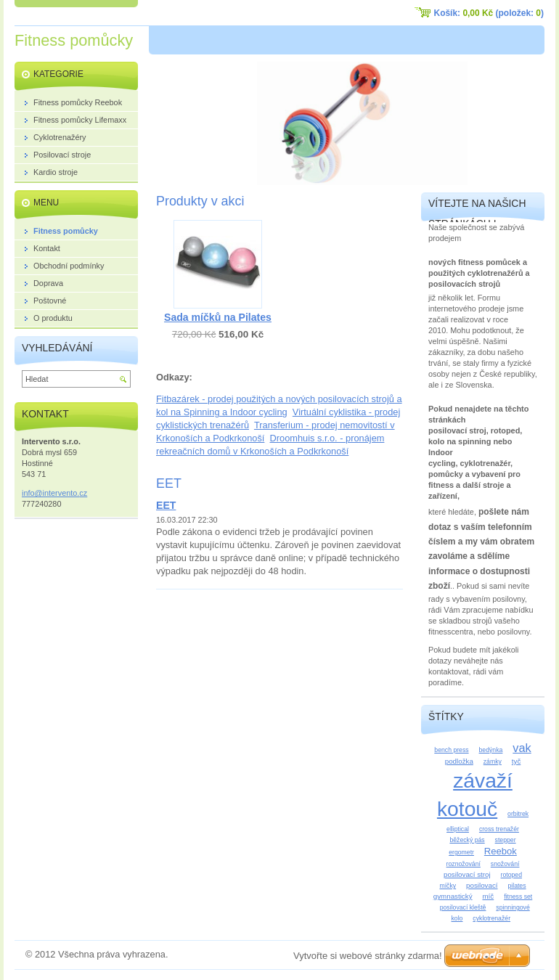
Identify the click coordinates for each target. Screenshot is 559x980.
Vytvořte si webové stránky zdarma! (368, 956)
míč (488, 896)
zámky (493, 761)
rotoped (511, 875)
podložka (459, 761)
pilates (517, 886)
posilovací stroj (467, 874)
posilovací (482, 885)
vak (522, 748)
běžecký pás (467, 840)
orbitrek (518, 814)
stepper (506, 840)
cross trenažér (499, 829)
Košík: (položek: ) (489, 13)
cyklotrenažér (491, 918)
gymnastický (453, 896)
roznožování (464, 864)
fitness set (518, 897)
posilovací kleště (463, 907)
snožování (505, 864)
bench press (451, 750)
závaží (483, 780)
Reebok (501, 851)
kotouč (467, 809)
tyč (517, 761)
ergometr (461, 852)
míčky (448, 886)
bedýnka (491, 750)
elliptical (458, 829)
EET (166, 505)
